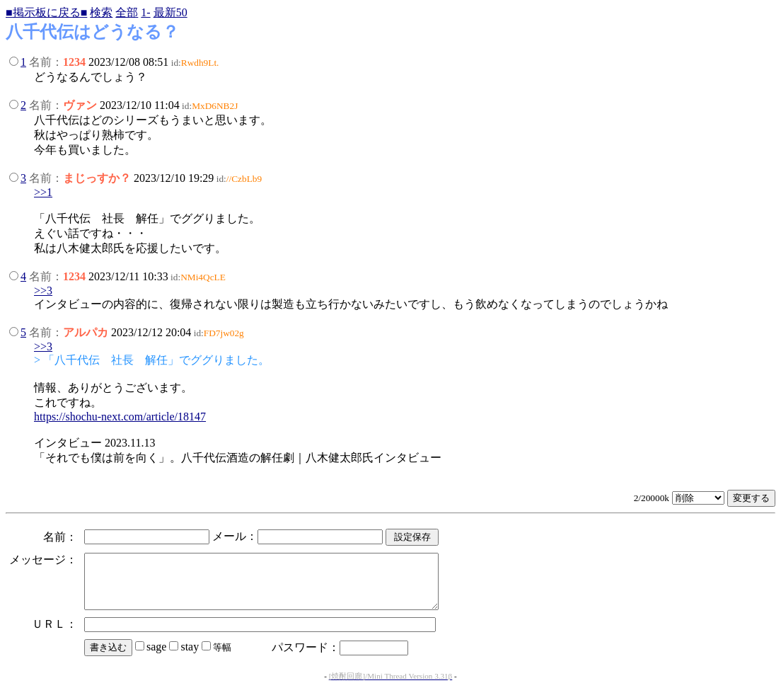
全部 (127, 12)
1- (145, 12)
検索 (101, 12)
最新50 (170, 12)
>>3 (43, 291)
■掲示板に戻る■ (46, 12)
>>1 (43, 192)
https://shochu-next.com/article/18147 (120, 417)
